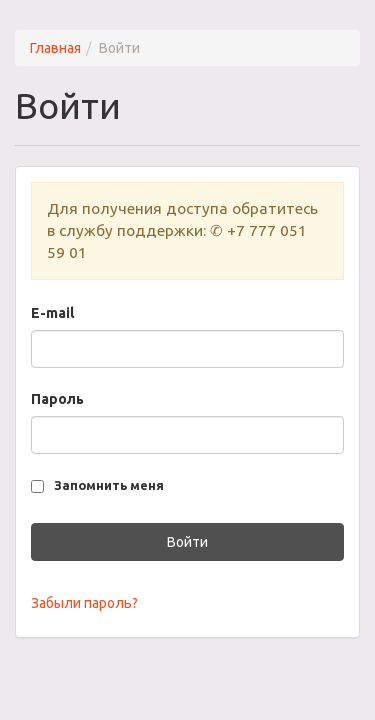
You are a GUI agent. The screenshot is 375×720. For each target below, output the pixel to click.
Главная (55, 48)
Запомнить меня (109, 485)
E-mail (52, 313)
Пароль (57, 399)
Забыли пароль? (84, 603)
